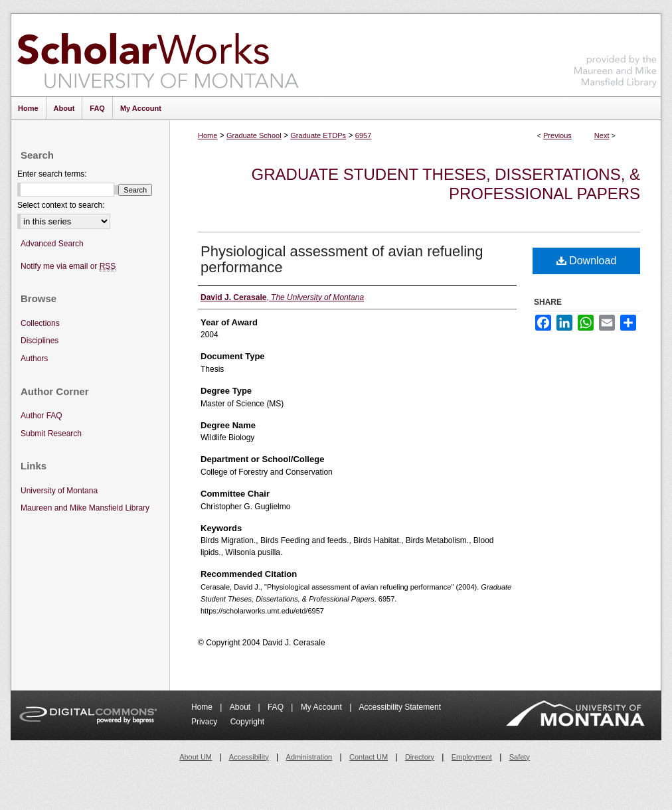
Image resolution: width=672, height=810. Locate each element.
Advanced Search (52, 244)
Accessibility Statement (400, 707)
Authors (34, 359)
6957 (363, 135)
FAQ (277, 707)
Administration (309, 757)
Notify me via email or (68, 267)
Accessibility (249, 757)
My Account (322, 707)
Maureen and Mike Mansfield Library (616, 53)
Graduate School (254, 135)
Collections (40, 323)
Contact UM (369, 757)
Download (587, 261)
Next (602, 135)
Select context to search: (61, 205)
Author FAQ (42, 416)
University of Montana (59, 491)
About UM (196, 757)
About (241, 707)
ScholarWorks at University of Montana (158, 55)
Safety (520, 757)
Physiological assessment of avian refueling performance (342, 259)
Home (208, 135)
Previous (557, 135)
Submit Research (51, 434)
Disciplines (40, 341)
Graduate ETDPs (318, 135)
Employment (472, 757)
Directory (420, 757)
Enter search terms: (52, 174)
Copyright (247, 722)
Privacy (206, 722)
